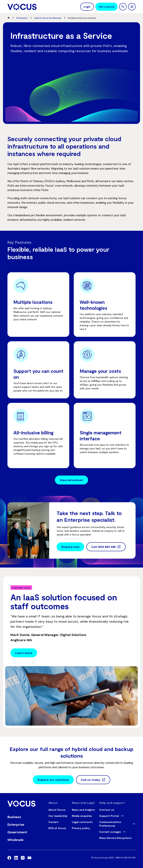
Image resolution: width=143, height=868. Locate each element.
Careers (53, 822)
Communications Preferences (110, 824)
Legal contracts (82, 822)
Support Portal (109, 816)
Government (17, 832)
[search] (123, 7)
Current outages (110, 832)
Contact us (107, 810)
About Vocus (57, 810)
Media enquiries (82, 816)
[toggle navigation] (132, 7)
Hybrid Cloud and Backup (48, 18)
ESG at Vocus (57, 828)
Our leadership (58, 816)
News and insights (83, 810)
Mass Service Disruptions (115, 838)
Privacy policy (81, 828)
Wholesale (15, 840)
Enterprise (22, 18)
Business (14, 817)
